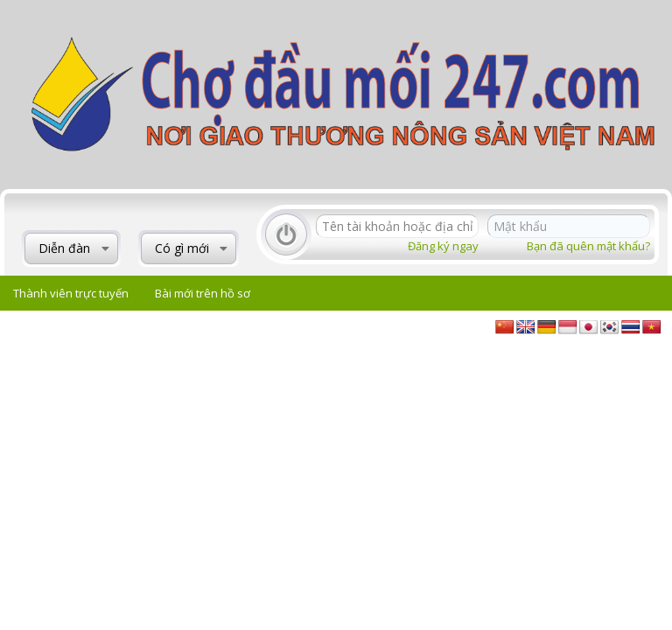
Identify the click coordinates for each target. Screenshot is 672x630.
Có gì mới (182, 248)
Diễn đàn (64, 248)
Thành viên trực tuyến (71, 293)
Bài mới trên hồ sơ (203, 293)
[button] (105, 248)
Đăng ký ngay (443, 246)
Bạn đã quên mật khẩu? (588, 246)
